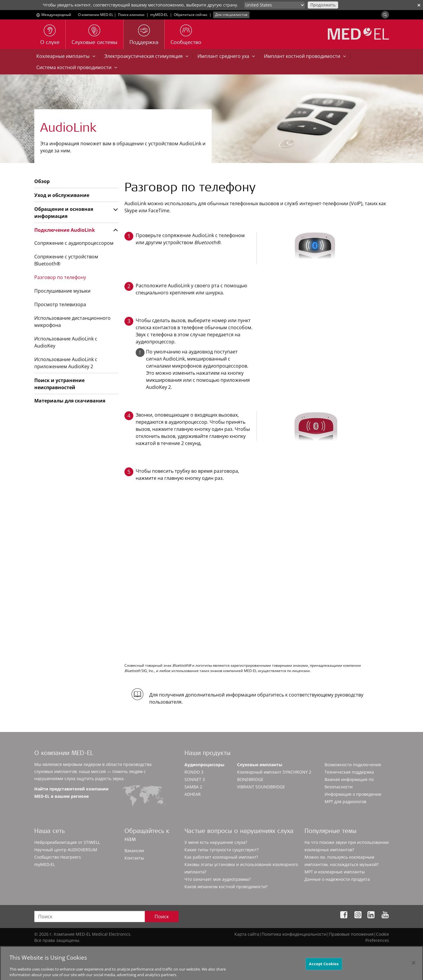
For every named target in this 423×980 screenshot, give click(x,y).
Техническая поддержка (349, 772)
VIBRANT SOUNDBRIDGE (261, 787)
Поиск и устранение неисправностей (59, 384)
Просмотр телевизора (60, 304)
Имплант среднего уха (226, 56)
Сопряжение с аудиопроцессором (74, 243)
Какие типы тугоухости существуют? (222, 850)
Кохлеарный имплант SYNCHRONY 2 (274, 772)
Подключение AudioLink (65, 230)
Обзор (42, 181)
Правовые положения (351, 934)
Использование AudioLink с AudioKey (66, 342)
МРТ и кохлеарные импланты (335, 872)
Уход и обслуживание (62, 195)
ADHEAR (193, 794)
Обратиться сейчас (191, 15)
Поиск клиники (131, 15)
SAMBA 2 (193, 787)
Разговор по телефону (60, 277)
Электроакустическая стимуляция (146, 56)
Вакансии (134, 851)
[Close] (414, 969)
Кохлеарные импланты (66, 56)
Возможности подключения (353, 765)
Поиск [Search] (162, 917)
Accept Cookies (324, 970)
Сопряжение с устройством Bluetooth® (66, 260)
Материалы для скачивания (70, 401)
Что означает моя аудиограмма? (218, 879)
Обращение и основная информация (64, 213)
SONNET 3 (195, 779)
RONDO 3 (194, 772)
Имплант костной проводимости (305, 56)
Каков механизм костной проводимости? (226, 887)
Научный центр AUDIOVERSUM (66, 850)
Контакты (134, 858)
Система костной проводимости (77, 67)
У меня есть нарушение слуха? (216, 842)
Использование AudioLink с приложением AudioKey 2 (66, 363)
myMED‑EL (159, 15)
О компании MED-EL (96, 15)
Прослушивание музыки (62, 291)
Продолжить (323, 5)
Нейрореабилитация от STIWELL (67, 842)
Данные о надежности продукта (337, 879)
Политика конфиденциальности (294, 934)
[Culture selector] (274, 5)
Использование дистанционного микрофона (72, 322)
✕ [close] (419, 5)
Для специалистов (231, 15)
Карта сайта (247, 934)
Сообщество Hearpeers (58, 857)
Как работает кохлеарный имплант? (221, 857)
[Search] (385, 15)
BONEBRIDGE (250, 779)
